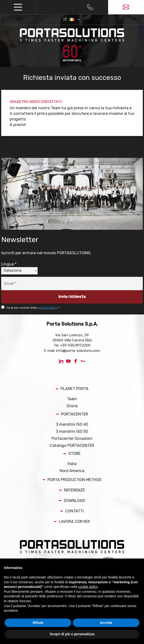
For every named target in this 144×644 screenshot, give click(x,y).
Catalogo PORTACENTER (72, 445)
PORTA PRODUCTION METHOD (72, 480)
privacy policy (48, 308)
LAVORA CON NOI (72, 521)
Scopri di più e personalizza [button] (72, 634)
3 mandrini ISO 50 (72, 431)
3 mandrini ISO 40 (72, 424)
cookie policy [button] (88, 587)
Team (72, 399)
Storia (72, 406)
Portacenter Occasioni (72, 438)
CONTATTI (72, 511)
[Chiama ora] (90, 7)
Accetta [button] (106, 623)
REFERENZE (72, 490)
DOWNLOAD (72, 501)
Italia (72, 464)
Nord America (72, 471)
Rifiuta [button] (38, 623)
